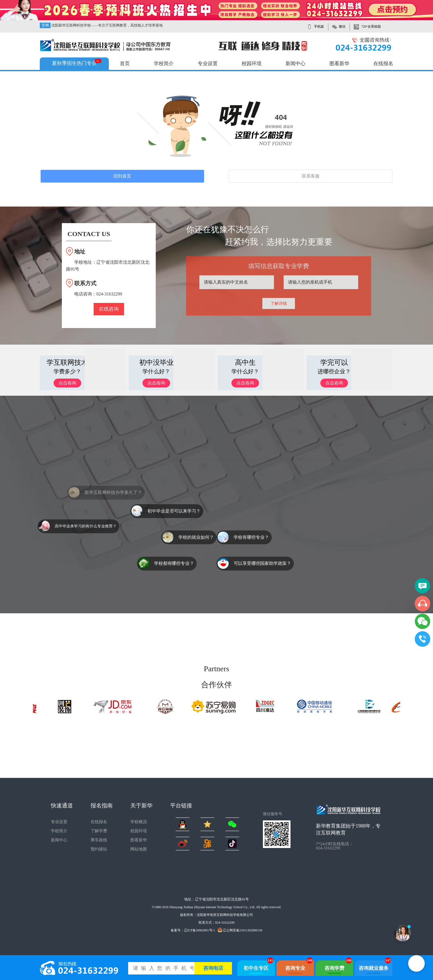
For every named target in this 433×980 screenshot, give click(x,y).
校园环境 (252, 64)
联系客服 (311, 176)
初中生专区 (256, 968)
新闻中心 (295, 64)
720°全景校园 (371, 27)
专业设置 (208, 64)
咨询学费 (334, 968)
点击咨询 (67, 383)
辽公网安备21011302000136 (240, 930)
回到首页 (122, 176)
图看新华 (339, 64)
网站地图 (139, 849)
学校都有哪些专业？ (174, 563)
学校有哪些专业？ (251, 537)
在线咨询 (109, 309)
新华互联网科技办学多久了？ (113, 500)
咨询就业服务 (374, 968)
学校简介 (164, 64)
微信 (342, 27)
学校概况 (139, 822)
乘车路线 (99, 840)
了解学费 (99, 831)
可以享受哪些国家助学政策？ (262, 563)
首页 (125, 64)
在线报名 (383, 64)
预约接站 (99, 849)
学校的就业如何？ (196, 537)
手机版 (319, 27)
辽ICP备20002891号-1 (200, 930)
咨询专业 (295, 968)
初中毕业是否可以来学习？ (174, 511)
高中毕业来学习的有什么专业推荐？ (86, 526)
